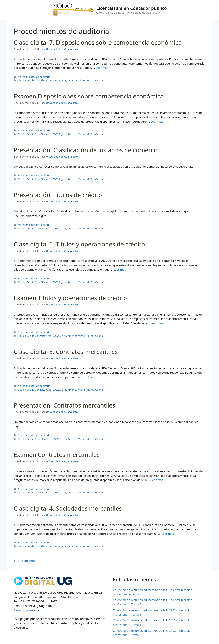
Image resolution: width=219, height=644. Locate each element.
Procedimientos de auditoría (34, 77)
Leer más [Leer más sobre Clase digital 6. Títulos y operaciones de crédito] (120, 269)
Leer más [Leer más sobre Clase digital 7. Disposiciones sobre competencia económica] (102, 68)
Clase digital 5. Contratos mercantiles (66, 352)
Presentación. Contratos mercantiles (65, 405)
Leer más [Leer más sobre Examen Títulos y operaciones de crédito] (157, 323)
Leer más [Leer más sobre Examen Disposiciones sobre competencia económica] (157, 121)
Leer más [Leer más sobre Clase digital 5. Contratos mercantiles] (94, 377)
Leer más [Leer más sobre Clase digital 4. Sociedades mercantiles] (168, 534)
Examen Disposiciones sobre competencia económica (89, 96)
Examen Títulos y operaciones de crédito (70, 298)
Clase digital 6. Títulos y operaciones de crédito (79, 244)
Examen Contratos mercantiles (57, 455)
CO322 (56, 80)
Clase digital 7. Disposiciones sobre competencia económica (98, 42)
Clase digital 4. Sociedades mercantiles (68, 508)
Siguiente (30, 561)
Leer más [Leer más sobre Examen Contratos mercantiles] (157, 480)
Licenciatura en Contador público (132, 8)
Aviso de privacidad (27, 610)
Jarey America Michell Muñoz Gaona (82, 80)
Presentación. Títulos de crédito (58, 195)
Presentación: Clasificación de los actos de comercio (86, 150)
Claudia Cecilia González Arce (34, 80)
